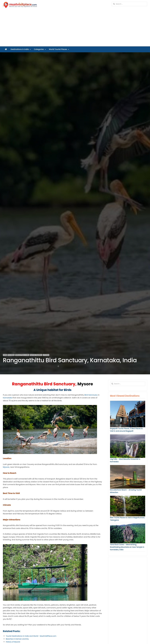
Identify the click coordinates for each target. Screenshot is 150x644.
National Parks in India (22, 355)
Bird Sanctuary (91, 395)
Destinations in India (20, 49)
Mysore (6, 467)
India (5, 355)
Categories (39, 49)
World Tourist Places (58, 49)
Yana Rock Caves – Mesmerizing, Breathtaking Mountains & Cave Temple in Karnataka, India (127, 547)
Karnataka (11, 355)
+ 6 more (46, 355)
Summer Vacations (36, 355)
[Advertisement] (75, 28)
